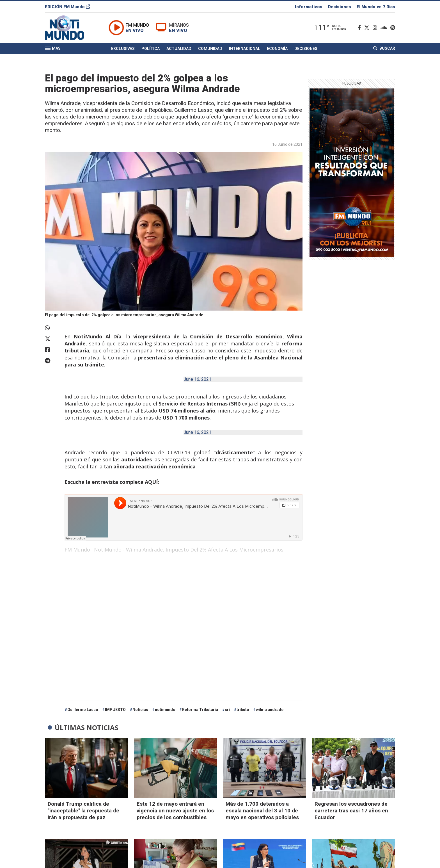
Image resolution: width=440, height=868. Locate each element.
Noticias (140, 710)
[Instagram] (376, 28)
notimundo (165, 710)
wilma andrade (270, 710)
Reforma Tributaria (200, 710)
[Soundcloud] (385, 28)
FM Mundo (77, 550)
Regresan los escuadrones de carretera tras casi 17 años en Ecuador (351, 811)
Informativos (309, 7)
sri (227, 710)
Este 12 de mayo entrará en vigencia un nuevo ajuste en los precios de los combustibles (175, 811)
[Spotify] (393, 28)
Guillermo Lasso (83, 710)
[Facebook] (360, 28)
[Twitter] (368, 28)
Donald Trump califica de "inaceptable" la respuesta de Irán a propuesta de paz (83, 811)
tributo (243, 710)
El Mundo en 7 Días (376, 7)
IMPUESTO (115, 710)
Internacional (245, 49)
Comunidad (210, 49)
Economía (277, 49)
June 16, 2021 (197, 379)
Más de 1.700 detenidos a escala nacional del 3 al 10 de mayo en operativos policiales (262, 811)
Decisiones (340, 7)
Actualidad (179, 49)
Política (151, 49)
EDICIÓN (67, 7)
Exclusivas (123, 49)
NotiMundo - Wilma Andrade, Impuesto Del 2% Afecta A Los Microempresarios (189, 550)
